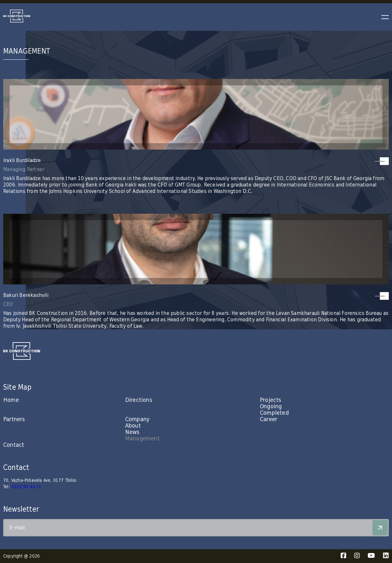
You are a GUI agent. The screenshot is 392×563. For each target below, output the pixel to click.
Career (268, 419)
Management (142, 439)
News (132, 432)
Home (11, 400)
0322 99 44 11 (26, 487)
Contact (14, 445)
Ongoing (271, 407)
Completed (274, 413)
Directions (139, 400)
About (133, 426)
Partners (14, 419)
